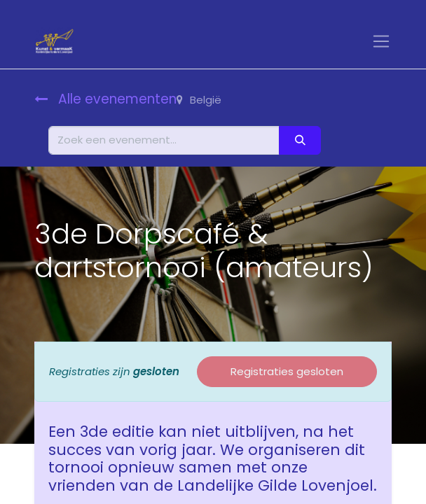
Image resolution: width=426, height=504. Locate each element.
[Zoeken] (300, 140)
